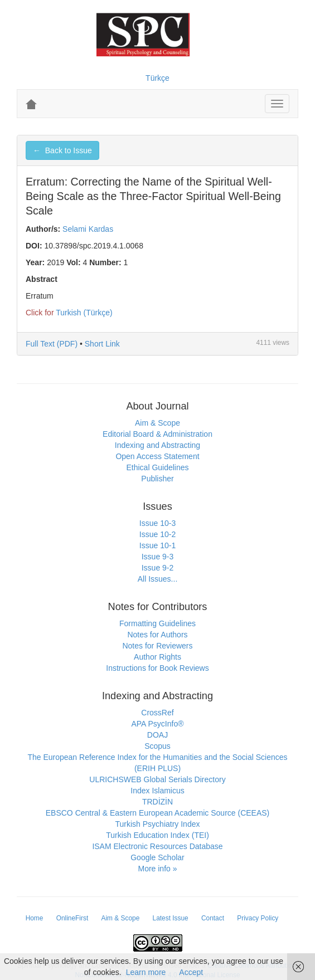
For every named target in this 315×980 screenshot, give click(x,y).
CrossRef (157, 713)
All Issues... (158, 579)
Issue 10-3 (157, 523)
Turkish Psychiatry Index (158, 824)
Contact (213, 918)
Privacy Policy (258, 918)
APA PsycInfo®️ (157, 724)
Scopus (157, 746)
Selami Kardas (88, 229)
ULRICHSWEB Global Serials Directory (157, 779)
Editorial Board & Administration (157, 434)
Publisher (157, 479)
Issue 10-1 (157, 545)
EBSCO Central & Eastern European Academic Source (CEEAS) (158, 813)
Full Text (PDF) (52, 344)
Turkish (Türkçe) (84, 313)
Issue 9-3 (158, 557)
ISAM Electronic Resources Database (157, 846)
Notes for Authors (157, 635)
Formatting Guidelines (157, 623)
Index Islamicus (157, 791)
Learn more (146, 972)
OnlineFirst (72, 918)
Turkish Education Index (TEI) (157, 835)
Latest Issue (171, 918)
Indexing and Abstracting (157, 445)
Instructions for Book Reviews (157, 668)
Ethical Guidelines (157, 467)
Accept (191, 972)
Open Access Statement (157, 456)
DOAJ (157, 735)
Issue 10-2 (157, 534)
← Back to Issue (62, 150)
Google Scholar (157, 857)
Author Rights (157, 657)
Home (35, 918)
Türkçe (157, 78)
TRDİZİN (157, 802)
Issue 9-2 (158, 568)
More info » (157, 869)
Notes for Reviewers (157, 646)
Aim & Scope (157, 423)
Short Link (102, 344)
